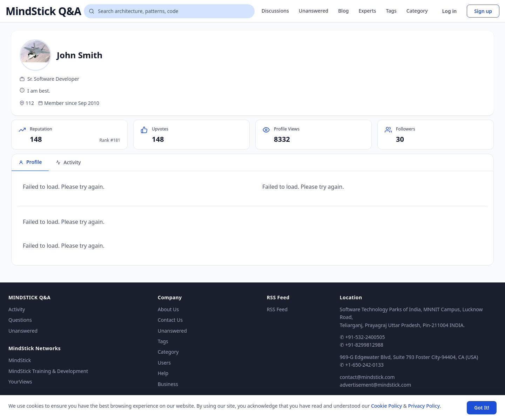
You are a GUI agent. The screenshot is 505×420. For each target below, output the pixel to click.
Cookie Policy (386, 406)
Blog (343, 11)
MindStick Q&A (43, 11)
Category (417, 11)
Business (168, 384)
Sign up (483, 11)
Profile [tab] (30, 162)
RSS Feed (277, 309)
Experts (367, 11)
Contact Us (170, 320)
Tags (391, 11)
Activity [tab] (68, 162)
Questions (20, 320)
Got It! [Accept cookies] (482, 408)
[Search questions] (169, 11)
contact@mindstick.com (367, 377)
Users (164, 363)
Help (163, 373)
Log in (450, 11)
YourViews (20, 382)
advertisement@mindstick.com (375, 385)
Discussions (275, 11)
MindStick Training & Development (48, 371)
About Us (168, 309)
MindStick (20, 360)
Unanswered (314, 11)
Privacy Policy (424, 406)
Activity (17, 309)
